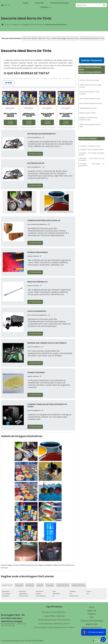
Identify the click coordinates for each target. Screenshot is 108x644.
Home (26, 3)
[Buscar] (104, 5)
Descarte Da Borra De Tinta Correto (90, 93)
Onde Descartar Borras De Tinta (92, 38)
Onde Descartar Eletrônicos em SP (54, 624)
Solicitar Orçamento (92, 60)
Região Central (7, 585)
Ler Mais (8, 83)
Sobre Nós (39, 3)
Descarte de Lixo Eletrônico (54, 612)
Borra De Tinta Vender (88, 113)
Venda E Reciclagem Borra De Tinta (65, 38)
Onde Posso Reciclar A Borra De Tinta (36, 38)
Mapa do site (92, 624)
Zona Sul (40, 585)
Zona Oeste (30, 585)
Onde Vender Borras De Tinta (90, 99)
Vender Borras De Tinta (88, 108)
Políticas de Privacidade (92, 621)
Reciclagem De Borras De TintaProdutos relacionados (90, 70)
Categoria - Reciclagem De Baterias (91, 150)
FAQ (92, 617)
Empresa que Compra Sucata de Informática (54, 627)
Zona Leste (50, 585)
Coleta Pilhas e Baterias (54, 616)
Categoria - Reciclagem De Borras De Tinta (92, 154)
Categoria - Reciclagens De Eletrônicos (92, 165)
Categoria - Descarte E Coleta (90, 146)
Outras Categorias (88, 139)
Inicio (92, 607)
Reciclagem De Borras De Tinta (91, 103)
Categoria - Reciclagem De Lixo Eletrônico (92, 159)
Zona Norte (19, 585)
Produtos (46, 7)
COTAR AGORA (10, 122)
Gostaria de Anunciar (60, 3)
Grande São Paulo (63, 585)
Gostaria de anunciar (92, 628)
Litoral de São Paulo (78, 585)
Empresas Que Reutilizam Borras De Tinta (88, 119)
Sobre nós (92, 611)
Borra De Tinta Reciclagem (89, 80)
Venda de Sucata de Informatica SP (54, 620)
